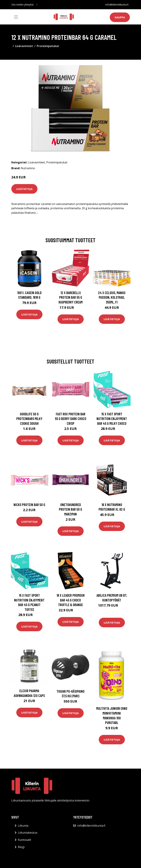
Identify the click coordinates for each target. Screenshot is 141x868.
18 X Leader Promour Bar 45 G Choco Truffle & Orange (71, 600)
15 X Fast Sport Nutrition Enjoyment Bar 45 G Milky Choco (112, 419)
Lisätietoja (24, 189)
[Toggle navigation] (16, 17)
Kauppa (120, 17)
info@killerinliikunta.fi (117, 5)
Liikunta (23, 826)
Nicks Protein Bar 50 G (29, 505)
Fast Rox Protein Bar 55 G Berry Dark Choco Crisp (71, 419)
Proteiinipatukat (48, 46)
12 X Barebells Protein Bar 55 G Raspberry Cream (71, 297)
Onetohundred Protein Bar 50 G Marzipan (70, 509)
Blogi (21, 847)
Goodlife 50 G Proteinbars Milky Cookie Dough (29, 419)
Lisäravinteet (24, 46)
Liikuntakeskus (28, 833)
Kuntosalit (24, 840)
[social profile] (37, 5)
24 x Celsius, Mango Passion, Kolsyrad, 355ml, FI (112, 297)
